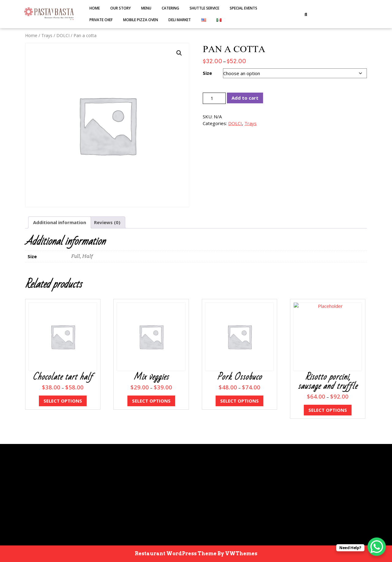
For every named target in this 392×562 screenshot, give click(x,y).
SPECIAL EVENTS (243, 8)
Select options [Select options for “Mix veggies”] (151, 401)
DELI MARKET (180, 20)
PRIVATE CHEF (101, 20)
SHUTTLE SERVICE (204, 8)
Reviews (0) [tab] (107, 222)
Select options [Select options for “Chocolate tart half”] (63, 401)
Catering (170, 8)
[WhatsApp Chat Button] (377, 547)
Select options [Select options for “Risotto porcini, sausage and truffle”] (328, 410)
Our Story (121, 8)
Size (207, 73)
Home (95, 8)
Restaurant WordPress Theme (176, 554)
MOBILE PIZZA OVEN (141, 20)
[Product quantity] (214, 98)
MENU (146, 8)
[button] (179, 53)
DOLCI (63, 35)
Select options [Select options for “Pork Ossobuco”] (239, 401)
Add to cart (245, 98)
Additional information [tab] (60, 222)
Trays (47, 35)
